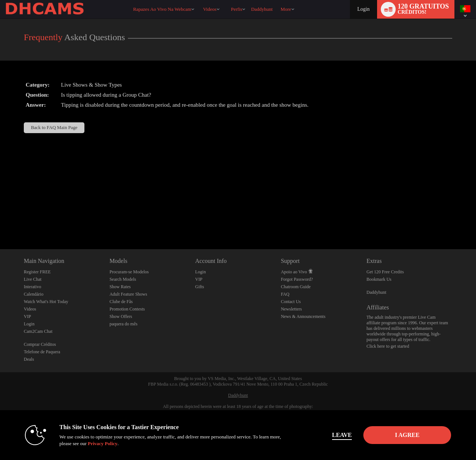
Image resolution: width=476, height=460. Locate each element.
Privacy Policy (103, 443)
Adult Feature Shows (128, 294)
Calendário (34, 294)
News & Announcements (303, 316)
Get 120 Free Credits (385, 272)
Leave (342, 435)
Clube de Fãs (121, 302)
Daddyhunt (377, 292)
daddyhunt (262, 9)
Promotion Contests (127, 309)
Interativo (33, 287)
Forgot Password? (297, 279)
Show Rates (120, 287)
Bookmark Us (379, 279)
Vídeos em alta (200, 0)
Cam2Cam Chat (38, 331)
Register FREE (37, 272)
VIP (27, 316)
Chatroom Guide (296, 287)
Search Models (123, 279)
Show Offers (121, 316)
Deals (29, 359)
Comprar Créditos (40, 344)
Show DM (0, 221)
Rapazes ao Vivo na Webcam (162, 9)
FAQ (285, 294)
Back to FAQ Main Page (54, 128)
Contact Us (291, 302)
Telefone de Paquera (42, 352)
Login (364, 9)
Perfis (237, 9)
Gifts (200, 287)
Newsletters (291, 309)
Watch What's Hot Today (46, 302)
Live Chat (33, 279)
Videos (210, 9)
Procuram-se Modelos (129, 272)
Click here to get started (388, 346)
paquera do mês (123, 324)
